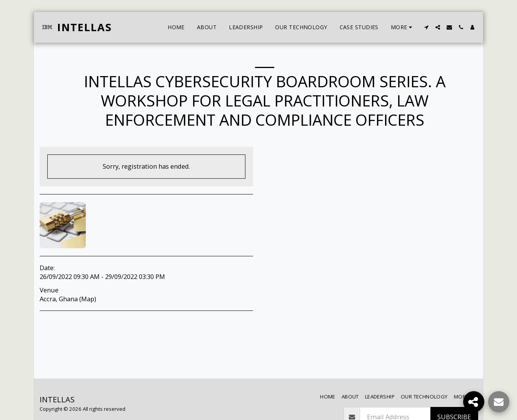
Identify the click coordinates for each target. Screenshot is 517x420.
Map (88, 299)
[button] (426, 27)
